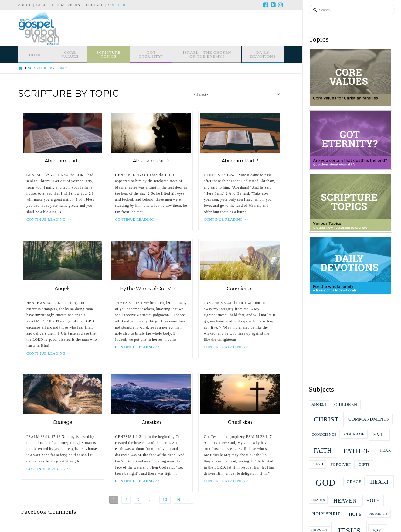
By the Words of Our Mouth (151, 289)
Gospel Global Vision (58, 5)
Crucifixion (240, 422)
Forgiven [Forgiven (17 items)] (341, 465)
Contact (94, 5)
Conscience (240, 289)
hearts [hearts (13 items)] (318, 500)
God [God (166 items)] (325, 483)
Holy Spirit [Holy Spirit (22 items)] (326, 514)
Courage (63, 422)
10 (165, 500)
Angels (63, 289)
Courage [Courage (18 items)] (354, 434)
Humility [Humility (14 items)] (379, 513)
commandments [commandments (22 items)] (369, 419)
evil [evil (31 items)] (379, 434)
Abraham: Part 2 (151, 161)
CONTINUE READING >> (49, 220)
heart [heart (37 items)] (380, 482)
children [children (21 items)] (346, 405)
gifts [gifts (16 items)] (364, 465)
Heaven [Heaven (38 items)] (345, 501)
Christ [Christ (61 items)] (326, 419)
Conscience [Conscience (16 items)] (324, 435)
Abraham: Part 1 (63, 161)
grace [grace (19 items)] (354, 481)
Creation (151, 422)
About (25, 5)
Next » (183, 500)
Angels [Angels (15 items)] (319, 404)
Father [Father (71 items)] (357, 451)
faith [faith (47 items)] (323, 451)
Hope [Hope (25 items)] (355, 514)
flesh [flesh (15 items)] (317, 464)
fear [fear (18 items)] (386, 450)
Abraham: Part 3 (240, 161)
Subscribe (119, 5)
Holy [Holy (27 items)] (373, 501)
